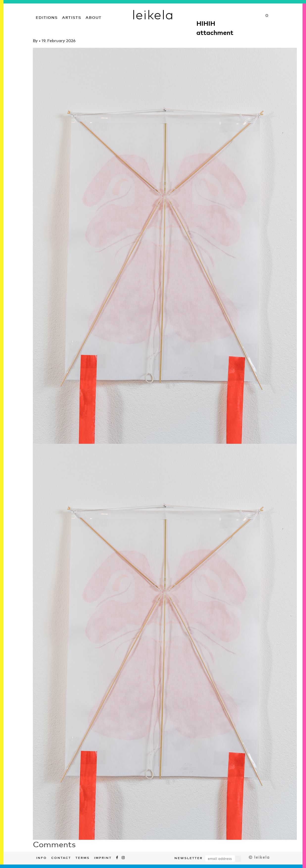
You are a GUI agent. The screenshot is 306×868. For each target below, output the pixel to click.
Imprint (103, 857)
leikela (153, 14)
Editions (47, 17)
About (94, 17)
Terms (82, 857)
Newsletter (188, 857)
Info (41, 857)
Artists (72, 17)
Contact (61, 857)
